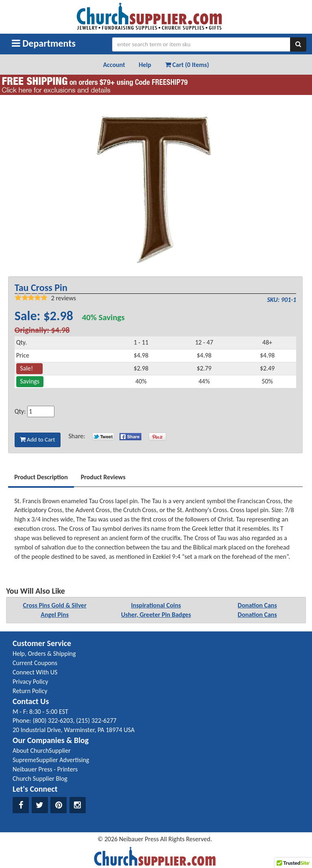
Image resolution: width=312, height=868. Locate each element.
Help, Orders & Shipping (44, 654)
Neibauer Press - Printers (45, 769)
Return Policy (30, 691)
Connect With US (35, 672)
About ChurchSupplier (42, 751)
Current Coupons (35, 663)
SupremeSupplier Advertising (51, 760)
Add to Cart (38, 439)
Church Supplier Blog (40, 779)
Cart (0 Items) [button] (187, 65)
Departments (44, 43)
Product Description (41, 477)
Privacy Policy (30, 682)
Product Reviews (103, 477)
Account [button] (114, 65)
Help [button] (145, 65)
